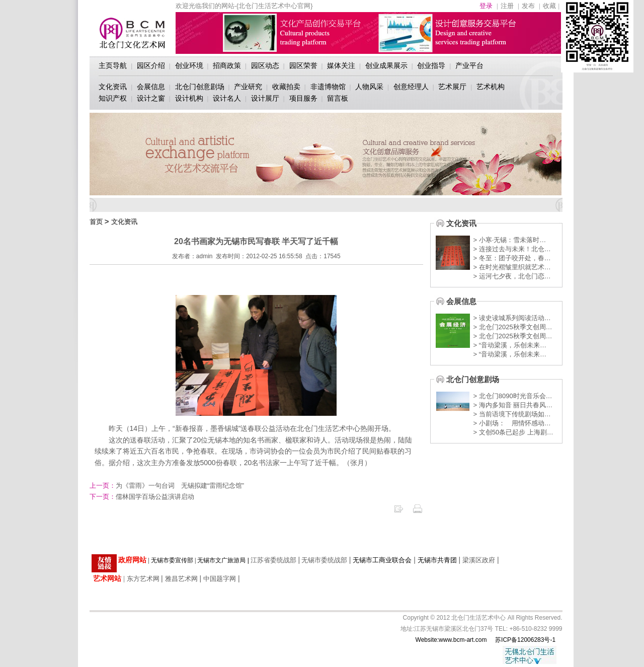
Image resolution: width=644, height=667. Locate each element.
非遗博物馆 (328, 87)
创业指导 (431, 65)
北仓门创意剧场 (200, 87)
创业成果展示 (386, 65)
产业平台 (469, 65)
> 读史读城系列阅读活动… (512, 318)
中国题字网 (220, 579)
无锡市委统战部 (324, 560)
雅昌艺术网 (181, 579)
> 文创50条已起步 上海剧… (513, 432)
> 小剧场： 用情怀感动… (512, 423)
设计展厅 (265, 98)
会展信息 (151, 87)
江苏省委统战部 (273, 560)
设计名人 (227, 98)
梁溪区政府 (479, 560)
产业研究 (248, 87)
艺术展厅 (452, 87)
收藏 (549, 6)
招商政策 (227, 65)
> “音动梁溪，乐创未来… (510, 345)
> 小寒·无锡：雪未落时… (510, 240)
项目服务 (303, 98)
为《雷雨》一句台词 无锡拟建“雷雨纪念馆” (167, 486)
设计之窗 (151, 98)
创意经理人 (411, 87)
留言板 (338, 98)
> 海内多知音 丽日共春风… (513, 405)
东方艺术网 (143, 579)
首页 (96, 222)
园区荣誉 (303, 65)
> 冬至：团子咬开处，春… (512, 258)
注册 (507, 6)
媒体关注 (341, 65)
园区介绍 (151, 65)
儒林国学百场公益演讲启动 (142, 497)
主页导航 (113, 65)
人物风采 (369, 87)
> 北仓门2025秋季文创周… (513, 327)
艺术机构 (491, 87)
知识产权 (113, 98)
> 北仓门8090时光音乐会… (513, 396)
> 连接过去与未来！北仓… (512, 249)
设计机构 (189, 98)
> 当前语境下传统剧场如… (512, 414)
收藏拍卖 (286, 87)
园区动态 (265, 65)
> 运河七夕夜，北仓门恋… (512, 276)
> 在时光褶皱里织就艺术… (512, 267)
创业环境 (189, 65)
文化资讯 (113, 87)
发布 (528, 6)
